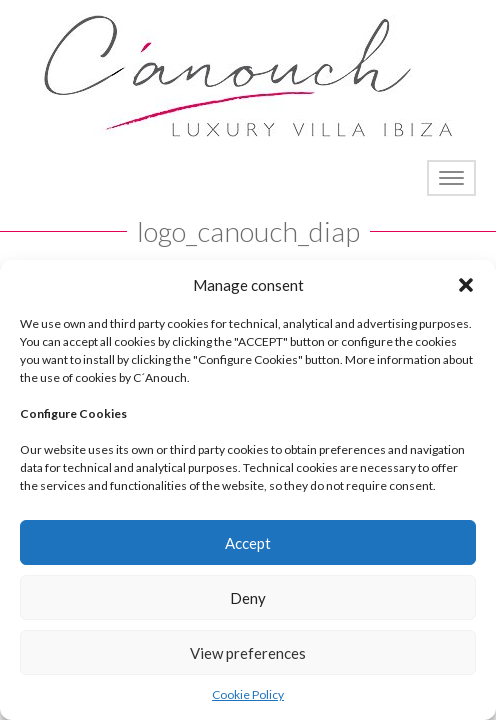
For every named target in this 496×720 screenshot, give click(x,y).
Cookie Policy (248, 694)
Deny (248, 598)
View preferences (248, 653)
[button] (466, 285)
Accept (248, 543)
